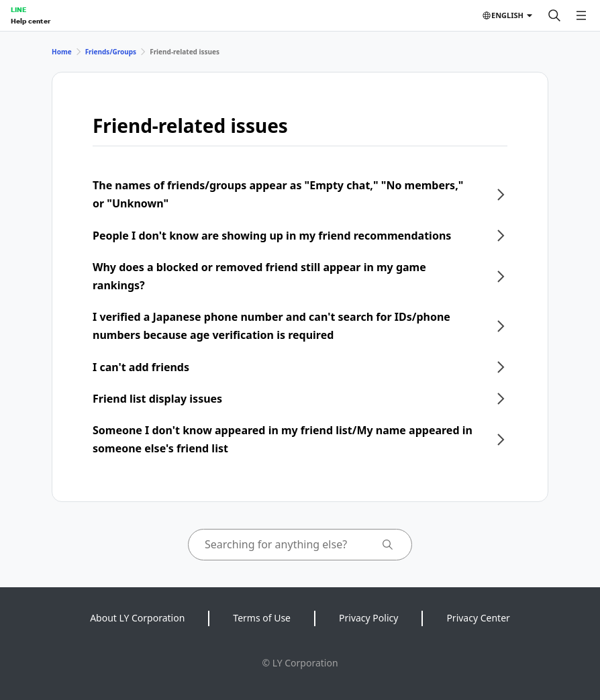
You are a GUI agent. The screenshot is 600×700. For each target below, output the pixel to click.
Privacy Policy (368, 618)
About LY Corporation (137, 618)
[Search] (554, 15)
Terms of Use (262, 618)
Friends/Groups (111, 52)
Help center (31, 21)
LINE (18, 9)
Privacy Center (478, 618)
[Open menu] (581, 15)
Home (62, 52)
